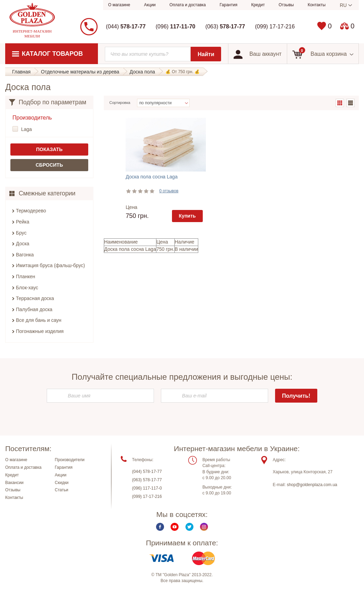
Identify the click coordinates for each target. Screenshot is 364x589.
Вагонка (25, 255)
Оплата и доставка (188, 5)
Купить (187, 216)
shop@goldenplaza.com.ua (312, 485)
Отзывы (286, 5)
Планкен (26, 276)
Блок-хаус (27, 288)
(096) (176, 27)
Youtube (175, 527)
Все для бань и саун (39, 320)
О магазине (119, 5)
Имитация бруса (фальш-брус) (51, 265)
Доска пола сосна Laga (152, 177)
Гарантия (229, 5)
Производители (70, 460)
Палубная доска (34, 309)
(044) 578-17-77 (147, 472)
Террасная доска (35, 298)
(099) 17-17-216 (275, 27)
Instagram (204, 527)
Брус (21, 233)
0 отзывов (169, 191)
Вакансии (14, 483)
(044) (126, 27)
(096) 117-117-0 (147, 489)
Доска (23, 244)
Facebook (160, 527)
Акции (150, 5)
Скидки (62, 483)
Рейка (23, 222)
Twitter (189, 527)
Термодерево (31, 211)
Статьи (61, 490)
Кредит (258, 5)
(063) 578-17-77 (147, 480)
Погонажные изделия (40, 331)
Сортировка (120, 103)
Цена (131, 207)
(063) (225, 27)
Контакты (317, 5)
